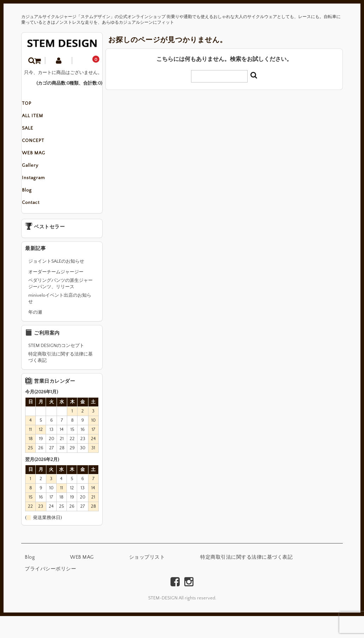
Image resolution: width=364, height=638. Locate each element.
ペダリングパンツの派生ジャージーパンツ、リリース (60, 306)
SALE (34, 135)
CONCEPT (40, 149)
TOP (33, 105)
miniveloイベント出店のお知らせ (60, 320)
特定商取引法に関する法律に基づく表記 (60, 379)
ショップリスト (147, 579)
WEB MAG (40, 164)
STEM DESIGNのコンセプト (56, 368)
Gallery (37, 179)
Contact (37, 224)
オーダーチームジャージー (56, 294)
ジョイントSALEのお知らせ (56, 283)
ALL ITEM (39, 120)
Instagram (40, 194)
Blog (34, 209)
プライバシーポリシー (50, 591)
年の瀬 (35, 334)
